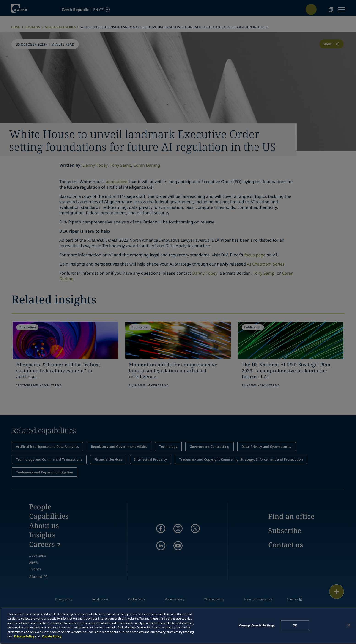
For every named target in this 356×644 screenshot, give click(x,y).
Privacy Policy (24, 636)
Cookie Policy (52, 636)
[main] (178, 626)
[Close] (349, 625)
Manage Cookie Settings (256, 625)
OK (295, 625)
